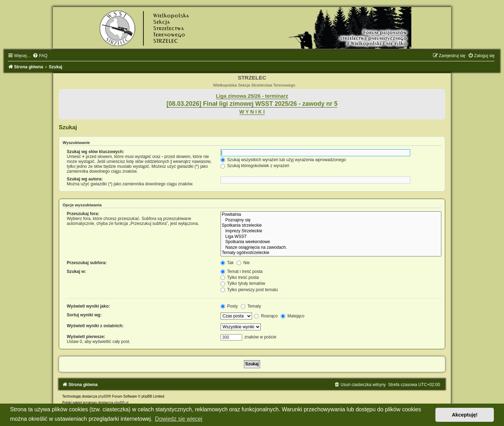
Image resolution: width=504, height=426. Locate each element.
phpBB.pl (121, 403)
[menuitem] (40, 56)
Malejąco (293, 316)
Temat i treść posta (242, 272)
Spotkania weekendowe (331, 242)
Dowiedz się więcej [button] (179, 419)
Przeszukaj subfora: (87, 263)
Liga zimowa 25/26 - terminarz (252, 96)
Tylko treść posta (240, 277)
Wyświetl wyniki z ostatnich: (95, 326)
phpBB (103, 396)
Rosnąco (266, 316)
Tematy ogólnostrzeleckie (331, 253)
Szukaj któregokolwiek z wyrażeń (255, 166)
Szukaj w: (76, 272)
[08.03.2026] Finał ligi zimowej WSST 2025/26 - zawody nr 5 (252, 104)
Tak (227, 263)
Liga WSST (331, 237)
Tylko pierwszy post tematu (249, 290)
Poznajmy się (331, 220)
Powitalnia (331, 215)
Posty (229, 306)
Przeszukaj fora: (83, 214)
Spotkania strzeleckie (331, 226)
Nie (243, 263)
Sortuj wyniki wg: (84, 315)
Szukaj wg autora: (85, 179)
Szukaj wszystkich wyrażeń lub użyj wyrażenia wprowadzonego (283, 160)
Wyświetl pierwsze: (86, 337)
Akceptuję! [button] (465, 415)
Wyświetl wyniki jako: (88, 306)
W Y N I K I (252, 112)
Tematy (251, 306)
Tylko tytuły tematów (243, 283)
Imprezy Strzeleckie (331, 231)
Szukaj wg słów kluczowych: (96, 152)
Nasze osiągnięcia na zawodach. (331, 248)
